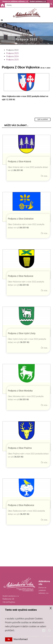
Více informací (20, 639)
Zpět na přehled (43, 119)
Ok (9, 639)
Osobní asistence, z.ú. (38, 1)
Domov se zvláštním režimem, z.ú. (15, 1)
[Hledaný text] (27, 5)
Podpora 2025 (12, 60)
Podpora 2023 (12, 53)
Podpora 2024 (12, 56)
